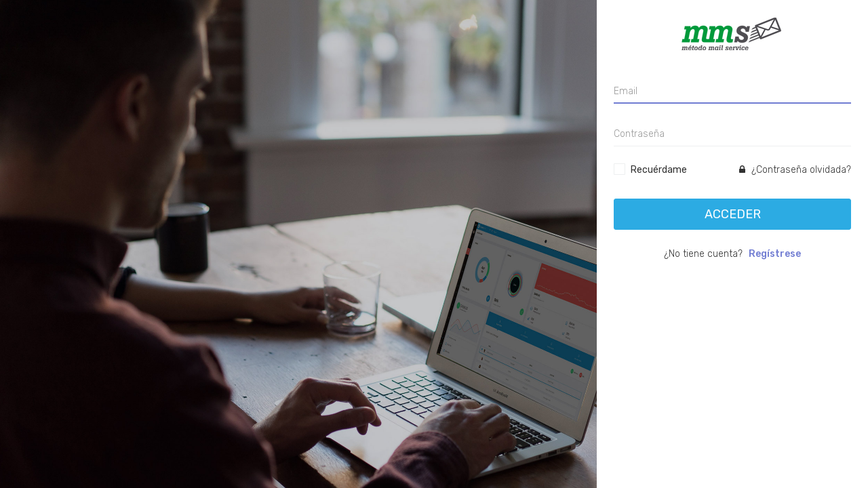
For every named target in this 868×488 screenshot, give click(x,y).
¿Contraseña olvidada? (795, 170)
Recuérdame (659, 170)
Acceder (733, 214)
